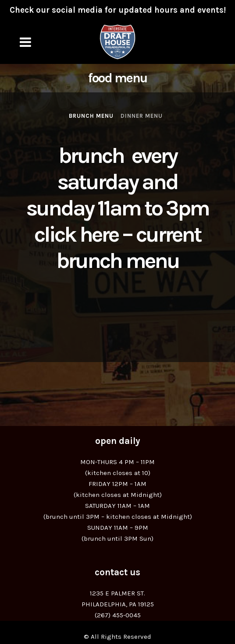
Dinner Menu (142, 116)
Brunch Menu (91, 116)
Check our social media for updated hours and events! (118, 10)
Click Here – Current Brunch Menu (117, 248)
